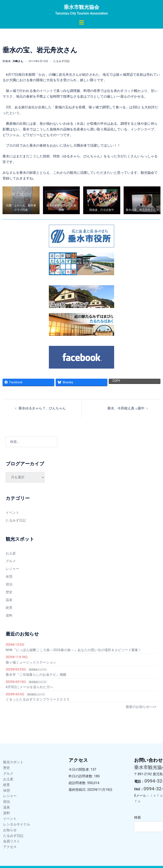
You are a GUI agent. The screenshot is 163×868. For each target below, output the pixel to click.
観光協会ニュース (38, 670)
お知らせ (10, 830)
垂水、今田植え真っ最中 (126, 408)
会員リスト (12, 841)
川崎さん (18, 61)
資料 (9, 615)
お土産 (11, 553)
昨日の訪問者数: (81, 776)
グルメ (11, 561)
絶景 (9, 608)
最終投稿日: (78, 790)
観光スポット (13, 762)
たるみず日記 (61, 61)
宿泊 (9, 584)
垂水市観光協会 (81, 7)
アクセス (10, 847)
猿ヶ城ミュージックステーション (31, 662)
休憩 (9, 577)
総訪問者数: (78, 783)
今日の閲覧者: (80, 769)
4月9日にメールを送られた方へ (29, 687)
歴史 (9, 592)
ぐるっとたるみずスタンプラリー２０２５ (38, 699)
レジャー (12, 569)
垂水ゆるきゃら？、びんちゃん (42, 408)
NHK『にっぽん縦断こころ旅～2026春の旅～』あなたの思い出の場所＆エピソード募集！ (74, 650)
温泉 (9, 600)
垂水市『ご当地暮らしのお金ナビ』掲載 (36, 675)
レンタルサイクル (17, 824)
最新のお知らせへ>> (141, 707)
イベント (12, 513)
